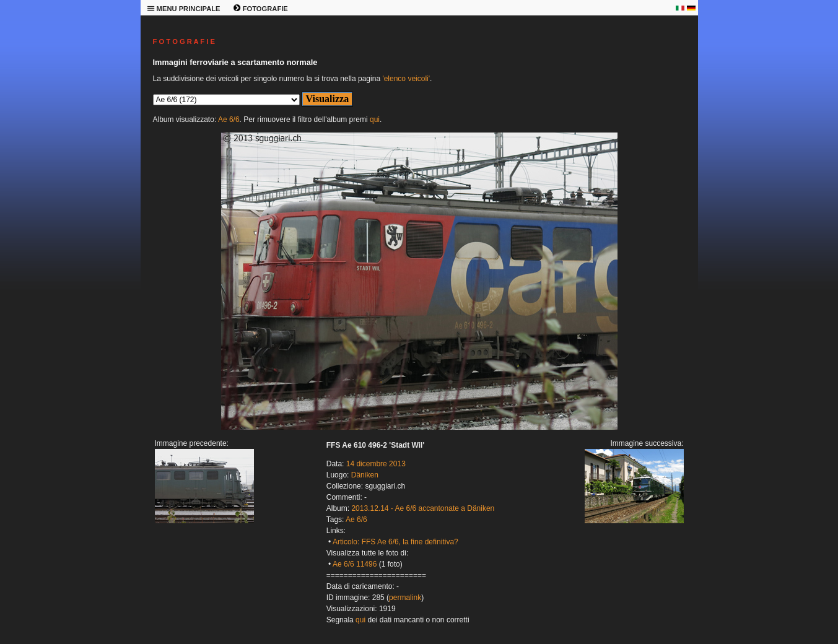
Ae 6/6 (229, 120)
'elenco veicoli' (406, 79)
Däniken (365, 475)
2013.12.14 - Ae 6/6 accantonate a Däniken (423, 508)
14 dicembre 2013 (376, 464)
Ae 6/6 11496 (355, 564)
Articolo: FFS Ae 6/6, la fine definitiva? (395, 542)
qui (375, 120)
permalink (405, 598)
